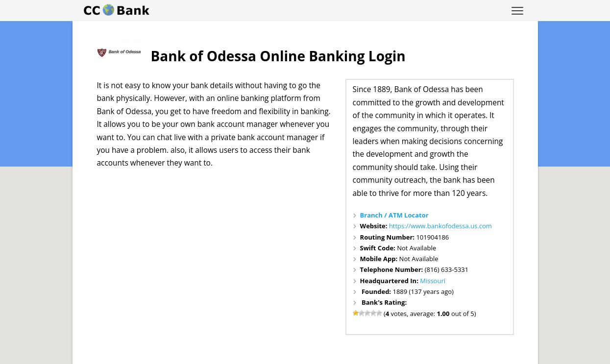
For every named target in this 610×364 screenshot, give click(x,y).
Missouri (433, 281)
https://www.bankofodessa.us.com (440, 226)
